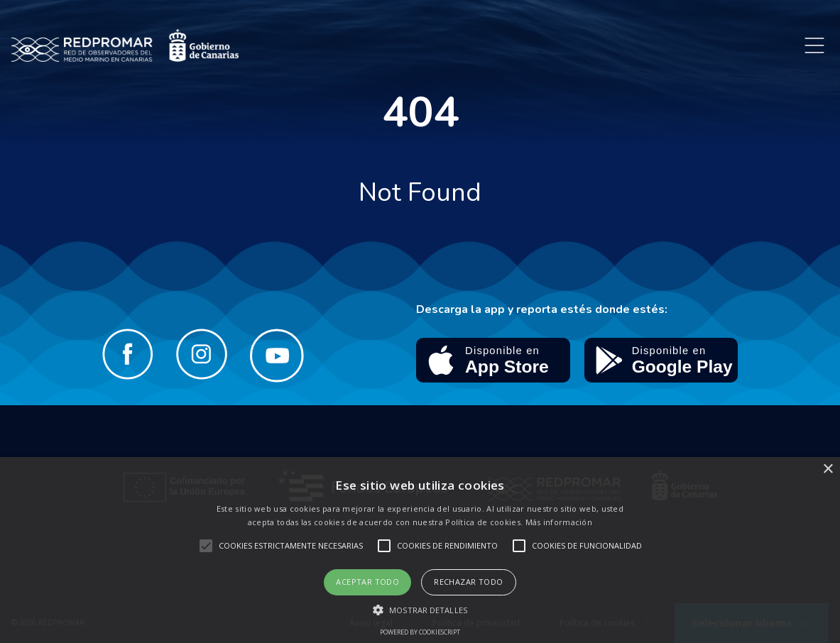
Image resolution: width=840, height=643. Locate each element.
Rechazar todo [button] (468, 582)
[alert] (420, 550)
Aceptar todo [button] (367, 582)
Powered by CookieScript (420, 632)
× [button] (828, 469)
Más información (559, 522)
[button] (420, 610)
